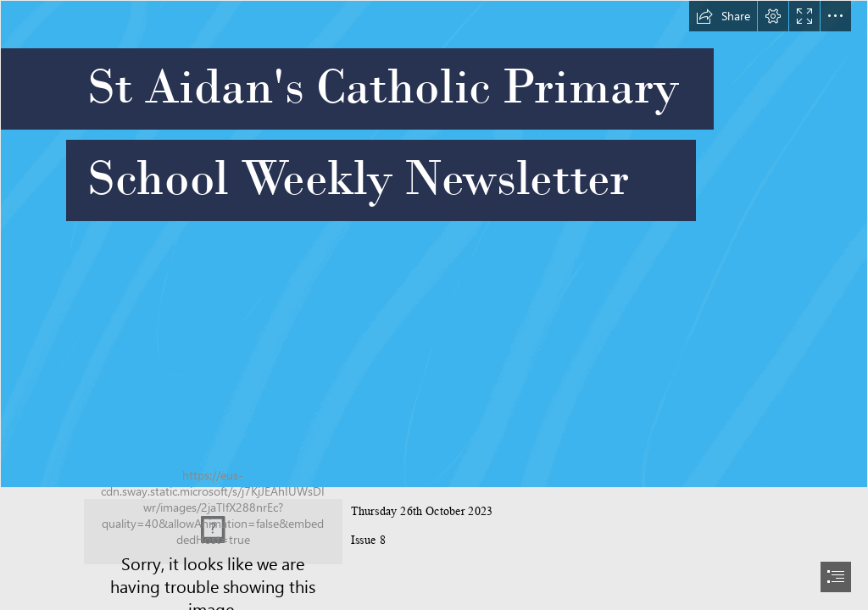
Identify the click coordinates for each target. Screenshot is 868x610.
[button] (723, 16)
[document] (434, 305)
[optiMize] (434, 244)
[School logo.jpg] (213, 532)
